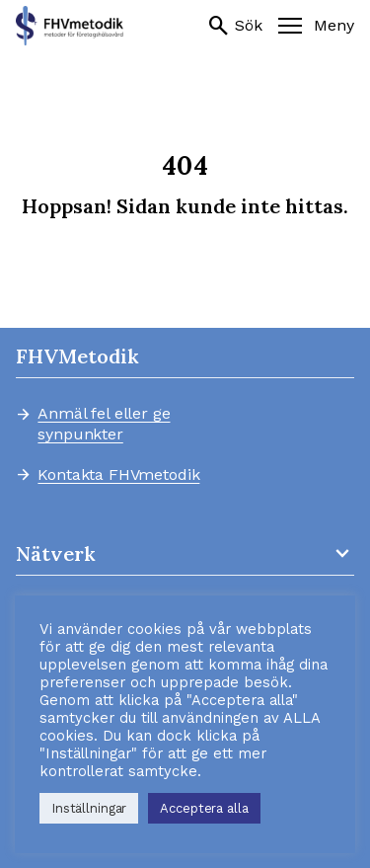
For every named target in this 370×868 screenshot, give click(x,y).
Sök (235, 26)
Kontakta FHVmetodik (118, 475)
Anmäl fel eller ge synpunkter (104, 424)
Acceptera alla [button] (204, 808)
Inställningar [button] (89, 808)
